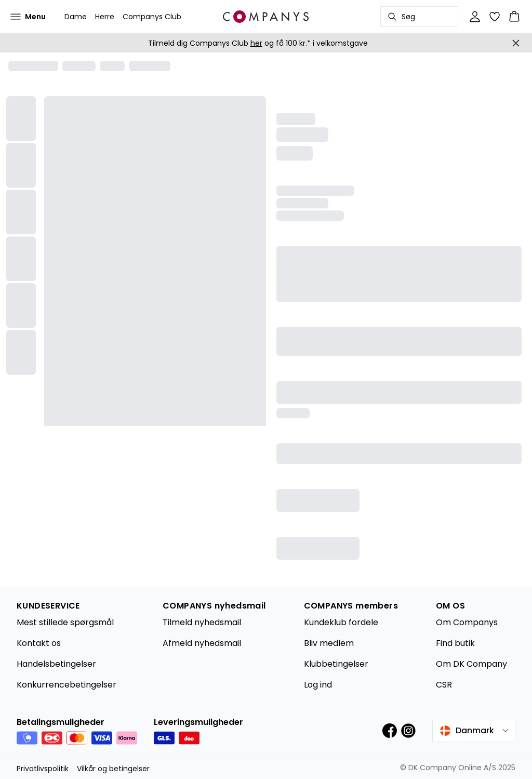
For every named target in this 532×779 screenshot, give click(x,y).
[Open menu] (28, 17)
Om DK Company (471, 664)
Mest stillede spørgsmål (65, 622)
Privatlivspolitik (43, 769)
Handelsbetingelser (56, 664)
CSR (444, 685)
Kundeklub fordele (341, 622)
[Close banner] (516, 43)
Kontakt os (39, 643)
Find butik (455, 643)
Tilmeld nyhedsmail (202, 622)
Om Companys (467, 622)
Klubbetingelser (336, 664)
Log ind (318, 685)
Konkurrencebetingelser (66, 685)
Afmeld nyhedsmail (202, 643)
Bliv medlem (329, 643)
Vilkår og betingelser (113, 769)
